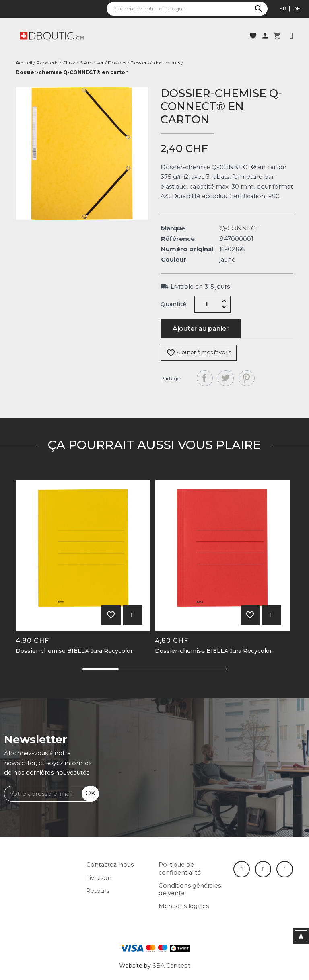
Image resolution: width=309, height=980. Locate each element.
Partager (205, 378)
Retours (98, 891)
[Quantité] (207, 304)
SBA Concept (171, 966)
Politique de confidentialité (180, 868)
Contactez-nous (110, 865)
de (296, 8)
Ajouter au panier (201, 329)
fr (283, 8)
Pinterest (247, 378)
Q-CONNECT (239, 228)
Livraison (99, 878)
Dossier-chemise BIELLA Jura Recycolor (74, 651)
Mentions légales (184, 906)
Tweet (226, 378)
